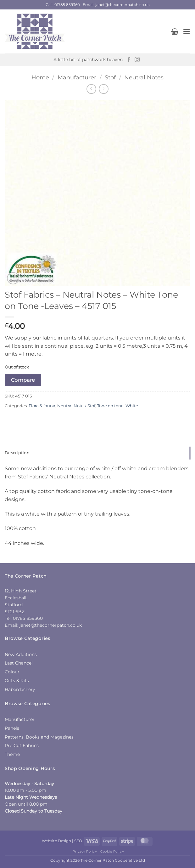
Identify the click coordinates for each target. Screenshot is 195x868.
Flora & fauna (42, 406)
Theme (12, 754)
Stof (110, 77)
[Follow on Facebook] (129, 60)
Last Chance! (19, 663)
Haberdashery (20, 689)
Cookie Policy (112, 851)
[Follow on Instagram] (137, 60)
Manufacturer (77, 77)
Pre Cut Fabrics (22, 745)
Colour (12, 672)
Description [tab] (17, 453)
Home (40, 77)
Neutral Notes (144, 77)
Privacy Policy (85, 851)
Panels (12, 728)
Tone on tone (110, 406)
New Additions (21, 654)
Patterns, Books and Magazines (39, 737)
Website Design (56, 841)
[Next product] (91, 89)
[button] (175, 31)
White (132, 406)
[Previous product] (104, 89)
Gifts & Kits (17, 681)
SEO (78, 841)
